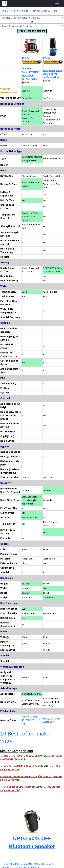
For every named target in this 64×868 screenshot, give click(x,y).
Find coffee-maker (19, 11)
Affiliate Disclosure (43, 864)
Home (3, 11)
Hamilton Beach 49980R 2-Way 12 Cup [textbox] (21, 18)
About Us (14, 864)
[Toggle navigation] (57, 3)
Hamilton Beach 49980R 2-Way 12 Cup (31, 720)
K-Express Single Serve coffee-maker (52, 74)
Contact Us (26, 864)
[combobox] (32, 18)
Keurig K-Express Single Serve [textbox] (17, 26)
